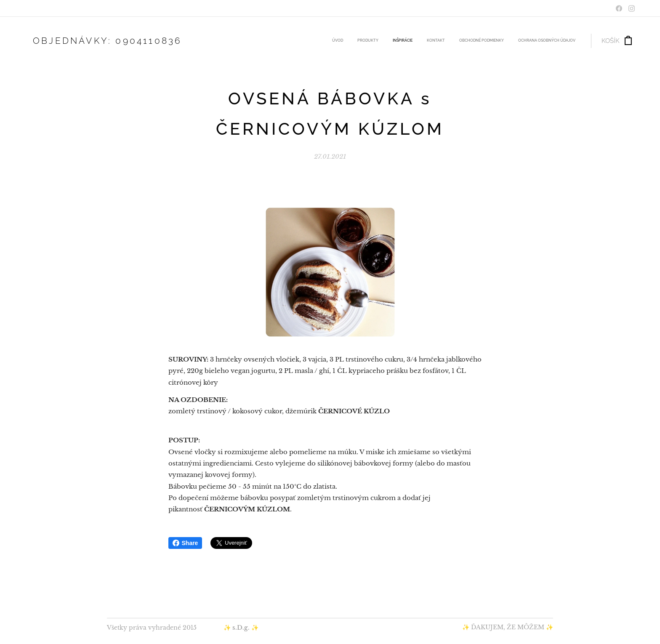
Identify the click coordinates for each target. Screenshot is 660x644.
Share (185, 543)
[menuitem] (504, 41)
